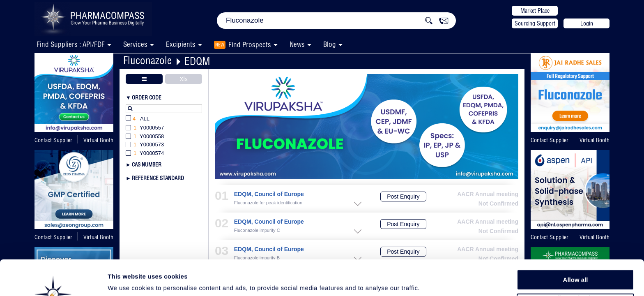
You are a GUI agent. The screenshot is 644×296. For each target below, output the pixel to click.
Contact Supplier (53, 140)
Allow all (576, 246)
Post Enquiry (403, 197)
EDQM (197, 61)
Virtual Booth (98, 140)
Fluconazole (147, 60)
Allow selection (575, 265)
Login (587, 23)
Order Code (147, 97)
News (297, 44)
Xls (183, 79)
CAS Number (147, 164)
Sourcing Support (535, 23)
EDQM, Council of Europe (269, 194)
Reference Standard (158, 178)
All (138, 119)
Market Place (535, 11)
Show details (431, 280)
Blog (330, 44)
